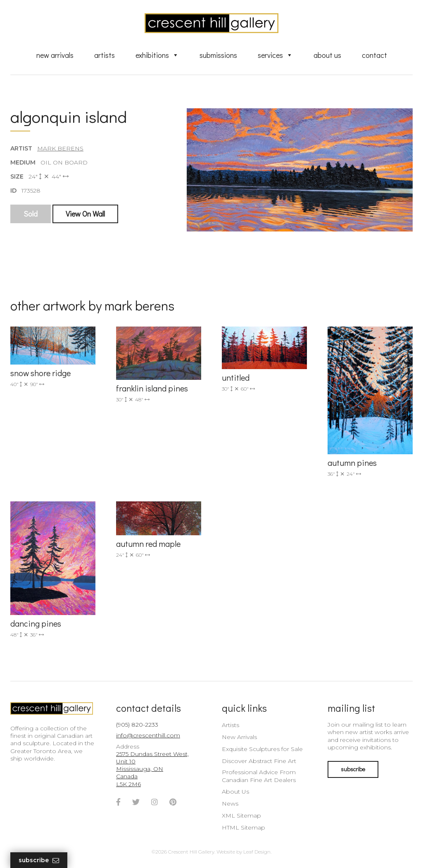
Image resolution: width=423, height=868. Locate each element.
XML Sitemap (241, 816)
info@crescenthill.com (148, 735)
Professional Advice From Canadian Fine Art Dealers (259, 776)
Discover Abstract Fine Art (259, 761)
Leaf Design (257, 852)
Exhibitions (157, 55)
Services (275, 55)
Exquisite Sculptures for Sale (262, 749)
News (230, 804)
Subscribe (39, 860)
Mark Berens (60, 148)
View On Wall (85, 214)
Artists (105, 55)
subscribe (353, 769)
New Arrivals (55, 55)
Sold (31, 214)
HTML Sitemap (244, 827)
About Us (327, 55)
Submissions (218, 55)
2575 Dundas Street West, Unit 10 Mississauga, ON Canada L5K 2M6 (152, 769)
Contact (374, 55)
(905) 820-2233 (137, 725)
